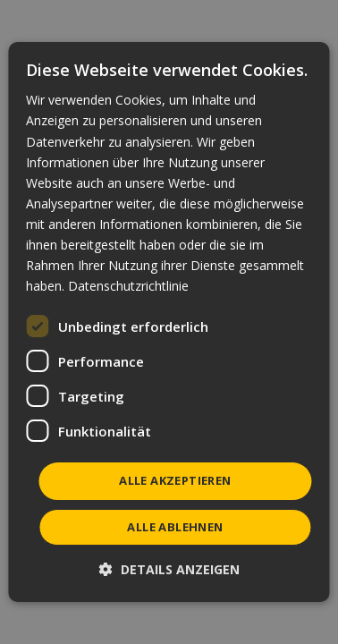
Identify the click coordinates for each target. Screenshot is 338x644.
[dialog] (169, 322)
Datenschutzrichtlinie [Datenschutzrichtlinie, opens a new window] (128, 286)
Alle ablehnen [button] (175, 527)
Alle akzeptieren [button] (175, 480)
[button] (169, 569)
